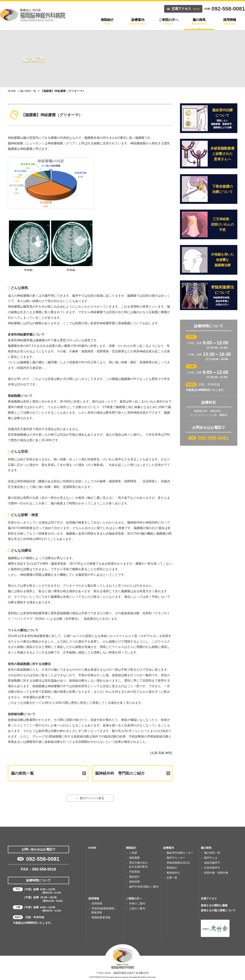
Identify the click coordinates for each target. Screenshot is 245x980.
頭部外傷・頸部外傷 (216, 873)
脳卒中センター (176, 858)
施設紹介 (134, 877)
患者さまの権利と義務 (214, 905)
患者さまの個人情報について (218, 910)
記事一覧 (172, 878)
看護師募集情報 (101, 917)
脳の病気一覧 (28, 91)
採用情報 (97, 903)
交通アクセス (186, 9)
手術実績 (134, 872)
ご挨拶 (133, 853)
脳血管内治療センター (180, 853)
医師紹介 (172, 868)
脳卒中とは (211, 858)
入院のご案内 (137, 908)
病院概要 (134, 858)
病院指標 (134, 882)
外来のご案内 (137, 903)
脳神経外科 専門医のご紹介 (120, 773)
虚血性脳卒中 (212, 863)
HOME (12, 91)
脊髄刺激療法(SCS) (178, 863)
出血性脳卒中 (212, 868)
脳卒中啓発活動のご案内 (144, 887)
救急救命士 (173, 873)
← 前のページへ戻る (90, 798)
